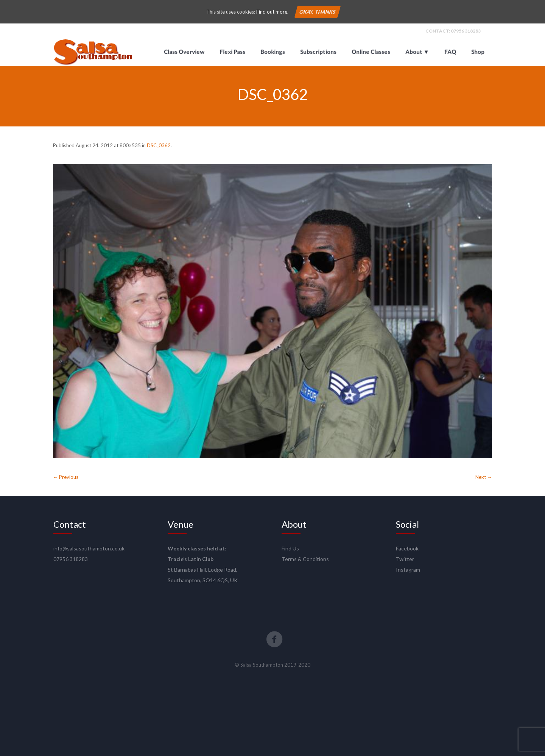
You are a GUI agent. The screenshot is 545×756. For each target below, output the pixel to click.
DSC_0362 (159, 145)
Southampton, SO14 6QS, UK (203, 580)
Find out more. (272, 12)
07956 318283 (466, 31)
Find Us (290, 548)
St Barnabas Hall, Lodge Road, (202, 570)
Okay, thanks (317, 12)
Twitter (405, 559)
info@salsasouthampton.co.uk (89, 548)
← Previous (66, 477)
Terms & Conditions (305, 559)
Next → (484, 477)
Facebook (407, 548)
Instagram (408, 570)
